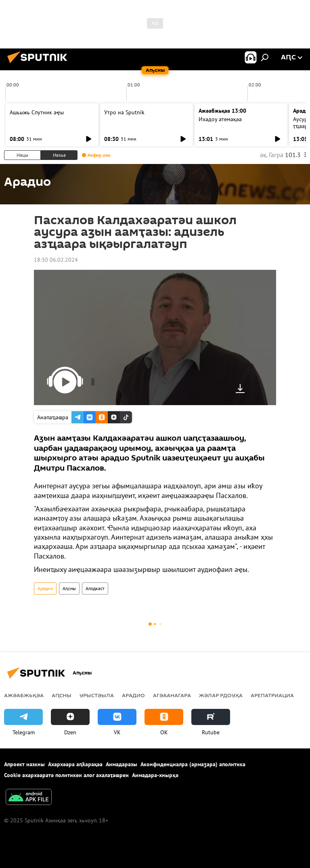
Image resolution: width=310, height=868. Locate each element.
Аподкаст (95, 588)
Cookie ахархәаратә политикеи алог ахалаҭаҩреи (66, 775)
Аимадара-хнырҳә (155, 775)
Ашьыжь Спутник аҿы (37, 112)
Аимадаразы (121, 764)
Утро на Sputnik (124, 112)
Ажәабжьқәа (24, 695)
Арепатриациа (272, 695)
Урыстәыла (97, 695)
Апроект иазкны (24, 764)
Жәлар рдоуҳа (221, 695)
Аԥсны (69, 588)
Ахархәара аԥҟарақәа (75, 764)
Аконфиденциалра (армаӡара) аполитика (193, 764)
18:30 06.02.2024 (56, 260)
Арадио (45, 588)
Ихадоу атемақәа (220, 119)
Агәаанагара (172, 695)
